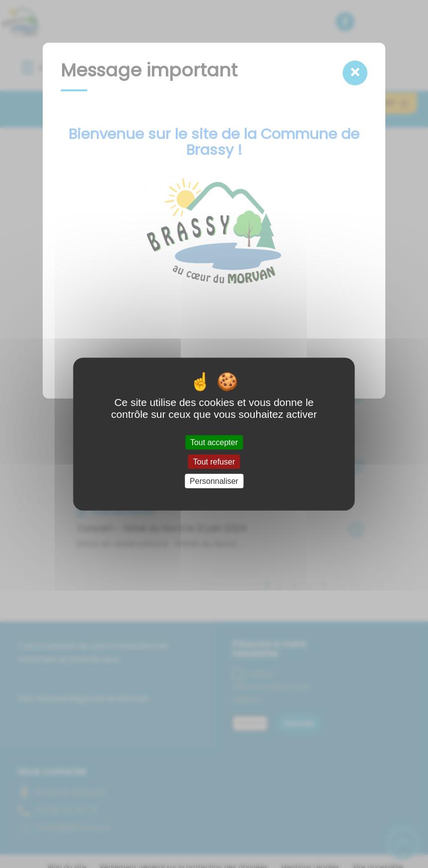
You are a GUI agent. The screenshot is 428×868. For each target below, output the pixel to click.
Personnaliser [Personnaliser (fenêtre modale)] (214, 481)
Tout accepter (214, 442)
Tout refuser (214, 461)
